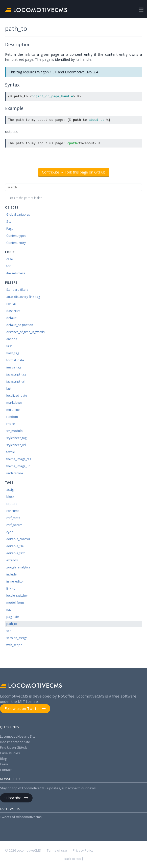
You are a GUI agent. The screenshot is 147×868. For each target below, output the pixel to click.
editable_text (16, 553)
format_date (15, 360)
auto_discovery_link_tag (23, 297)
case (10, 259)
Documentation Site (15, 742)
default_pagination (20, 325)
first (9, 346)
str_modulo (15, 431)
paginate (13, 617)
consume (13, 511)
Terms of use (57, 850)
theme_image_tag (19, 459)
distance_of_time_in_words (25, 332)
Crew (4, 764)
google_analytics (18, 567)
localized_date (17, 396)
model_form (15, 603)
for (8, 266)
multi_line (13, 410)
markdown (14, 403)
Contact (6, 770)
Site (9, 222)
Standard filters (17, 290)
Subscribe (14, 798)
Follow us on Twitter (22, 708)
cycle (10, 532)
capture (12, 504)
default (11, 318)
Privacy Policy (83, 850)
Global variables (18, 214)
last (9, 388)
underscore (15, 473)
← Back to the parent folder (23, 198)
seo (9, 631)
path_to (12, 624)
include (11, 574)
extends (12, 560)
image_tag (14, 367)
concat (11, 304)
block (10, 497)
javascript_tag (16, 374)
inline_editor (15, 581)
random (12, 417)
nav (9, 610)
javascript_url (16, 381)
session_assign (17, 638)
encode (12, 339)
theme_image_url (18, 466)
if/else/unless (16, 273)
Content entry (16, 243)
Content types (16, 236)
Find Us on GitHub (14, 747)
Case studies (10, 753)
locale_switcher (17, 596)
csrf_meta (13, 518)
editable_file (15, 546)
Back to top (73, 859)
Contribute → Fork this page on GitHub (74, 172)
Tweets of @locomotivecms (21, 817)
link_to (11, 588)
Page (10, 229)
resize (11, 424)
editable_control (18, 539)
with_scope (14, 645)
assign (11, 490)
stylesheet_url (16, 445)
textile (11, 452)
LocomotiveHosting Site (18, 736)
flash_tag (13, 353)
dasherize (13, 311)
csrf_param (14, 525)
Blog (3, 759)
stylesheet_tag (16, 438)
